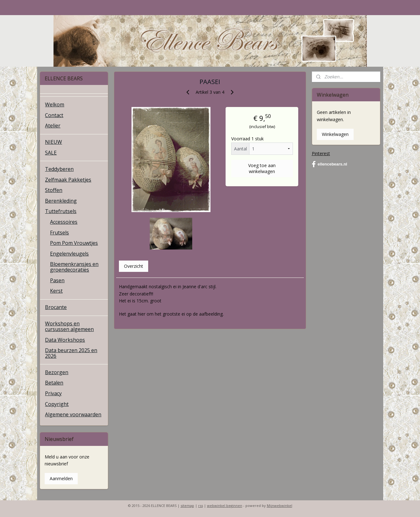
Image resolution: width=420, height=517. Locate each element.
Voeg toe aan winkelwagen (262, 168)
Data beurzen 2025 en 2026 (71, 353)
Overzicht (134, 266)
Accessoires (64, 222)
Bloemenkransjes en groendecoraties (74, 267)
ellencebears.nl (330, 164)
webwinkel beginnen (225, 506)
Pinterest (321, 153)
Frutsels (59, 233)
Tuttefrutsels (61, 211)
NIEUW (53, 142)
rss (201, 506)
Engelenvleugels (69, 254)
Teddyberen (59, 169)
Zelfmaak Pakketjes (68, 180)
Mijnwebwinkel (280, 506)
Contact (54, 115)
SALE (51, 153)
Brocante (56, 307)
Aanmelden (61, 478)
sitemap (187, 506)
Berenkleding (61, 201)
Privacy (53, 393)
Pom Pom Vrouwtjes (74, 243)
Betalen (54, 383)
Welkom (55, 104)
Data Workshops (65, 340)
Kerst (56, 291)
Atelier (53, 126)
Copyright (57, 404)
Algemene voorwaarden (73, 414)
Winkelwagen (335, 134)
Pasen (57, 280)
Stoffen (54, 190)
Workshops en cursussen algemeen (69, 326)
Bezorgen (57, 372)
